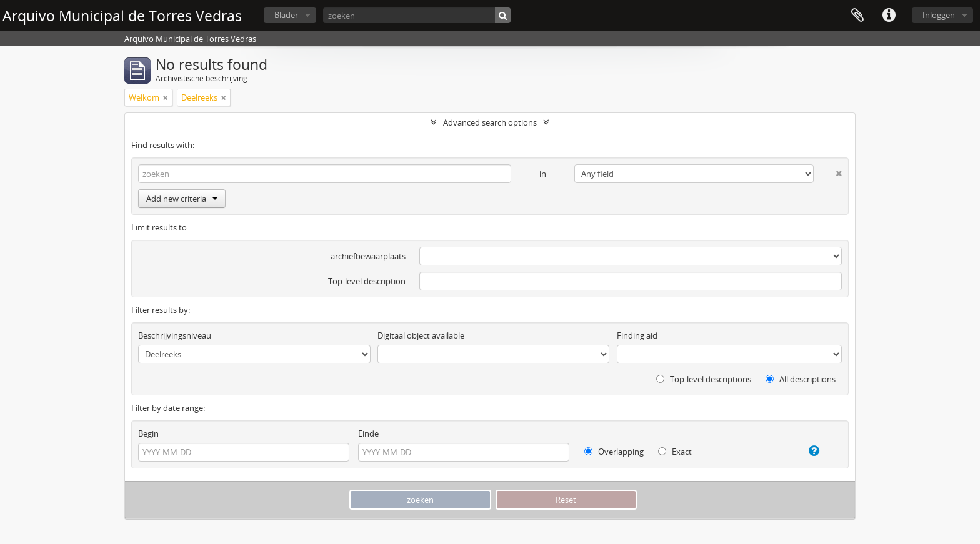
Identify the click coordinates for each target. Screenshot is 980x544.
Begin (148, 433)
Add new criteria (182, 199)
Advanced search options (490, 122)
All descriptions (801, 379)
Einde (368, 433)
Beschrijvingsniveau (175, 335)
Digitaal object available (421, 335)
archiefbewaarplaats (368, 256)
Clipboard (857, 16)
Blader (286, 15)
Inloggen (939, 15)
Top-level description (367, 281)
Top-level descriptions (704, 379)
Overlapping (614, 452)
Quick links (889, 16)
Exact (675, 452)
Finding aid (637, 335)
